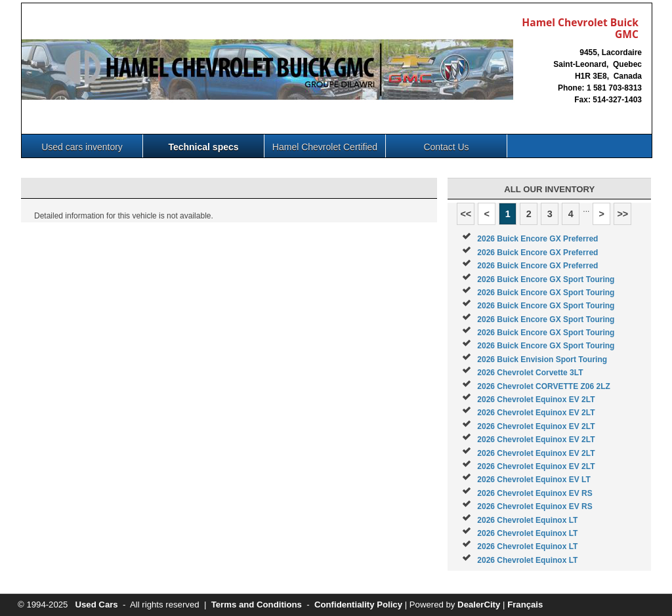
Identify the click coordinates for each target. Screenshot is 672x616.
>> (622, 214)
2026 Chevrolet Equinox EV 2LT (536, 400)
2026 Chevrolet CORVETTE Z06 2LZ (544, 386)
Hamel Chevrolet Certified (325, 147)
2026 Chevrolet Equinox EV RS (535, 493)
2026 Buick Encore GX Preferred (537, 239)
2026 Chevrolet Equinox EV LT (534, 480)
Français (525, 605)
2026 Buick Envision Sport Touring (542, 359)
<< (466, 214)
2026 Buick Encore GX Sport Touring (546, 279)
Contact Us (446, 147)
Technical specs (203, 147)
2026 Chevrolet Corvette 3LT (530, 373)
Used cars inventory (82, 147)
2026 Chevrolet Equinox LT (527, 520)
